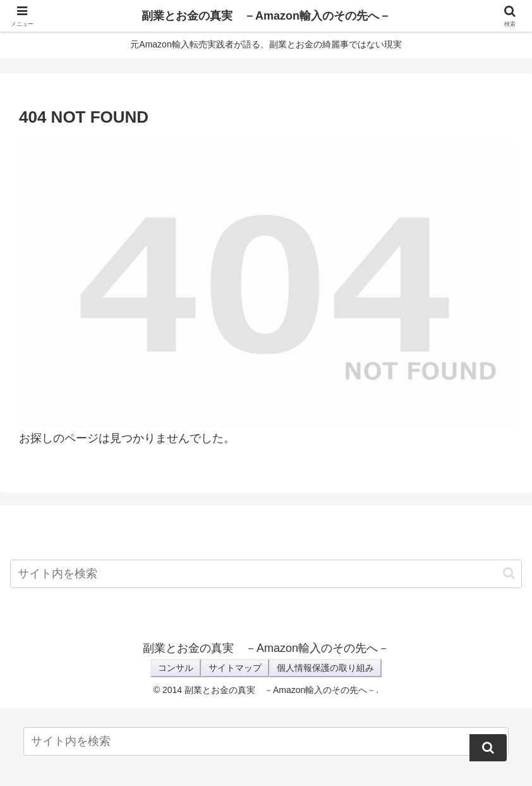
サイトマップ (235, 668)
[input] (266, 574)
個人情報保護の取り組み (325, 668)
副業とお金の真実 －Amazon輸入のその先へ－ (266, 16)
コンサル (176, 668)
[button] (509, 573)
